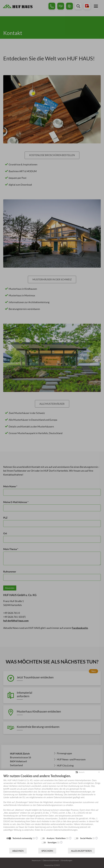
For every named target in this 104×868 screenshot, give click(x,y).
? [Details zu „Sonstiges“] (61, 842)
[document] (52, 805)
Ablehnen (18, 851)
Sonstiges (52, 842)
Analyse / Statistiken (56, 838)
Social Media (86, 838)
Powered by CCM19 (52, 865)
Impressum (36, 860)
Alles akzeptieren (81, 851)
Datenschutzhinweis (51, 860)
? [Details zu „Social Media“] (96, 838)
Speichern (47, 851)
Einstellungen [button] (67, 860)
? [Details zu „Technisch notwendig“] (37, 838)
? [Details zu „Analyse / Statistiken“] (70, 838)
